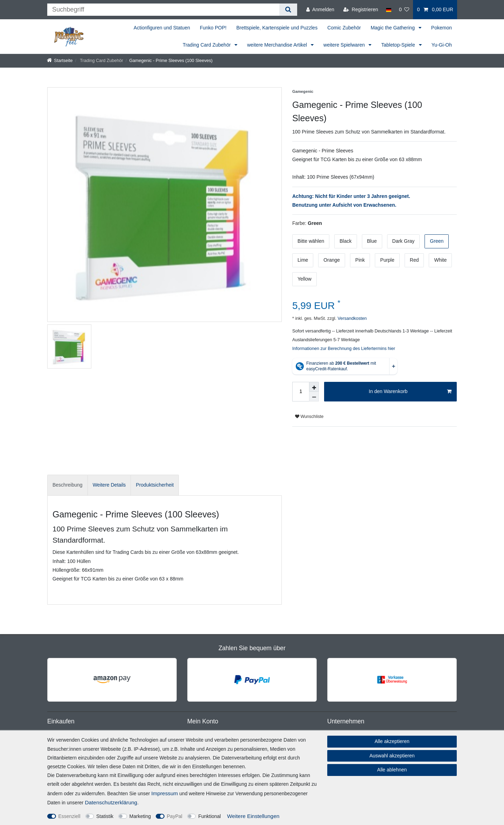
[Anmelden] (320, 10)
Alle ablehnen (392, 770)
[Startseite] (60, 61)
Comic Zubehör (344, 28)
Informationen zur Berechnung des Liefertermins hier (344, 349)
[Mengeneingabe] (301, 392)
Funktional (209, 816)
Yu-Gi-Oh (442, 45)
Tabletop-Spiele (399, 45)
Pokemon (442, 28)
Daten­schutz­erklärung (111, 802)
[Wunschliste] (404, 10)
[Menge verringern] (314, 397)
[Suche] (288, 10)
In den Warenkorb (410, 392)
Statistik (105, 816)
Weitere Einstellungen (253, 816)
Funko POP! (213, 28)
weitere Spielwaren (345, 45)
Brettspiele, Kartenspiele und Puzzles (277, 28)
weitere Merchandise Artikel (278, 45)
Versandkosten (352, 318)
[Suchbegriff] (163, 10)
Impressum (164, 793)
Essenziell (69, 816)
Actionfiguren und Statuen (162, 28)
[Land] (388, 10)
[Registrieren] (361, 10)
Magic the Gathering (393, 28)
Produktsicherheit (155, 485)
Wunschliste (309, 417)
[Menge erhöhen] (314, 387)
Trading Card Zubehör (207, 45)
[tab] (68, 485)
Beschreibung (68, 485)
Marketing (140, 816)
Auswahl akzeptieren (392, 756)
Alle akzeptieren (392, 741)
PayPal (175, 816)
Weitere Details (109, 485)
